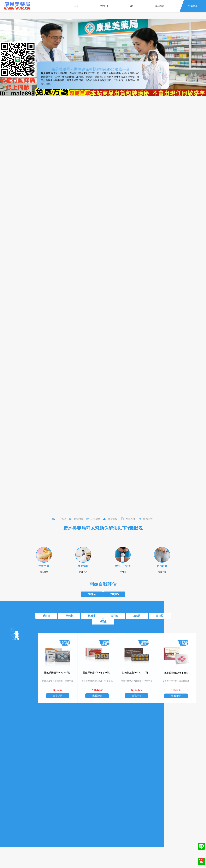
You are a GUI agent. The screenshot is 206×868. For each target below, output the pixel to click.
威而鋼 (46, 616)
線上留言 (160, 6)
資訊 (132, 6)
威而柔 (137, 616)
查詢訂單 (104, 6)
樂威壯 (92, 616)
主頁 (76, 6)
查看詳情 (58, 703)
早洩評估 (114, 594)
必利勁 (114, 616)
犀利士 (69, 616)
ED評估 (92, 594)
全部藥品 (193, 6)
